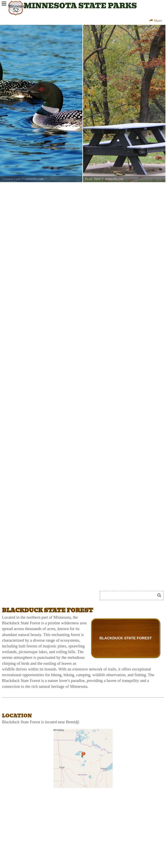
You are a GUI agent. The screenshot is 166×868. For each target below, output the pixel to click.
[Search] (129, 596)
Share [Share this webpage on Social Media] (156, 21)
